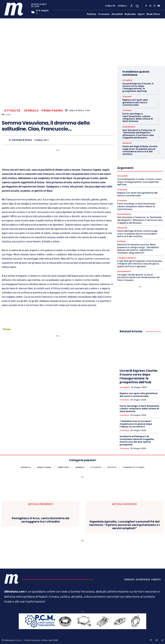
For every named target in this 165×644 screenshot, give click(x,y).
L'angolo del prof (127, 258)
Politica (121, 241)
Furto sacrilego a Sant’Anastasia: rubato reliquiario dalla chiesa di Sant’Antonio (138, 117)
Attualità (12, 111)
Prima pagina (52, 111)
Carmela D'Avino (22, 140)
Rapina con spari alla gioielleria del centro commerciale (135, 102)
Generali (127, 143)
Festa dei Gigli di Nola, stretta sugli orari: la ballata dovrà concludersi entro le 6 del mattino (140, 150)
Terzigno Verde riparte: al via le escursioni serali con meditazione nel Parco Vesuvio (138, 277)
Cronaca (31, 111)
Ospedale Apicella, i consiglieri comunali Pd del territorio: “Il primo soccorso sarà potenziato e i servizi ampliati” (124, 525)
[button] (137, 6)
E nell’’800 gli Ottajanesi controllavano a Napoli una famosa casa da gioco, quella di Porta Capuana (140, 264)
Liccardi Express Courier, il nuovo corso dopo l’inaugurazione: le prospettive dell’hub (138, 87)
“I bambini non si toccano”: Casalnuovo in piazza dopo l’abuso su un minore (136, 423)
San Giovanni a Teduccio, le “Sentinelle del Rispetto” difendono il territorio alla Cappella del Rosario (139, 134)
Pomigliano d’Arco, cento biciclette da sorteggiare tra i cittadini (41, 520)
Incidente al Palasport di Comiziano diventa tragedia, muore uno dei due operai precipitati (137, 440)
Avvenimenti (129, 127)
